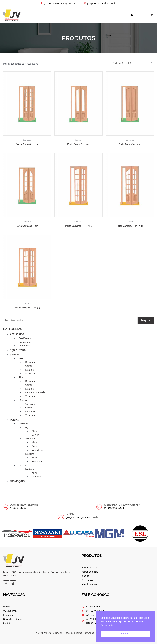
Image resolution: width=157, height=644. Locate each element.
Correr (29, 366)
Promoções (17, 481)
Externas (23, 423)
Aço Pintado (25, 338)
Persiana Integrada (35, 392)
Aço (21, 358)
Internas (23, 465)
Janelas (15, 354)
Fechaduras (25, 342)
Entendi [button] (125, 634)
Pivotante (30, 411)
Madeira (23, 400)
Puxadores (24, 346)
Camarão (30, 404)
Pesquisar (146, 320)
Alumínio (24, 377)
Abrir (34, 431)
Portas (14, 420)
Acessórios (17, 334)
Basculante (31, 362)
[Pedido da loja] (133, 63)
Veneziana (31, 373)
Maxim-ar (30, 370)
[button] (132, 15)
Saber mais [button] (107, 625)
